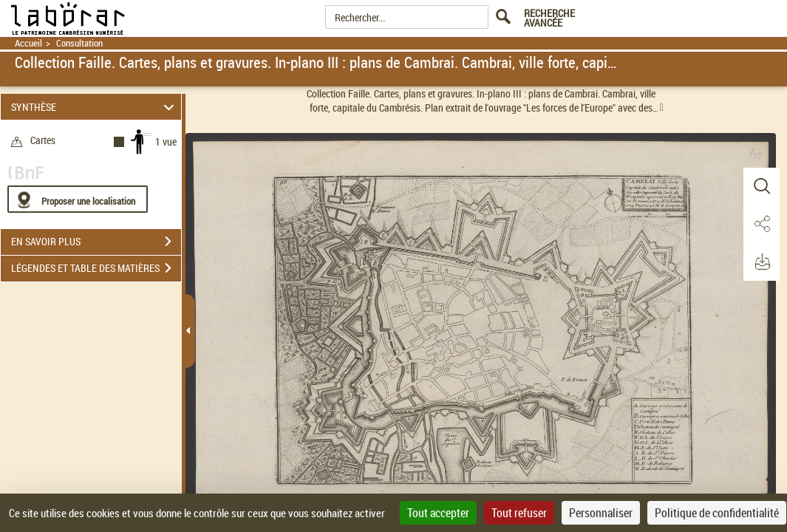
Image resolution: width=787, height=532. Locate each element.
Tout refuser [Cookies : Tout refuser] (519, 513)
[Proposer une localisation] (78, 199)
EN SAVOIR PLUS (96, 242)
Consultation (79, 43)
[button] (761, 187)
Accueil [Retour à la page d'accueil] (28, 43)
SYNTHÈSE (95, 107)
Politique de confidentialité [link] (717, 513)
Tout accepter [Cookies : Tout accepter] (438, 513)
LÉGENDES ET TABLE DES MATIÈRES (96, 268)
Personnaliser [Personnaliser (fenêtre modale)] (601, 513)
